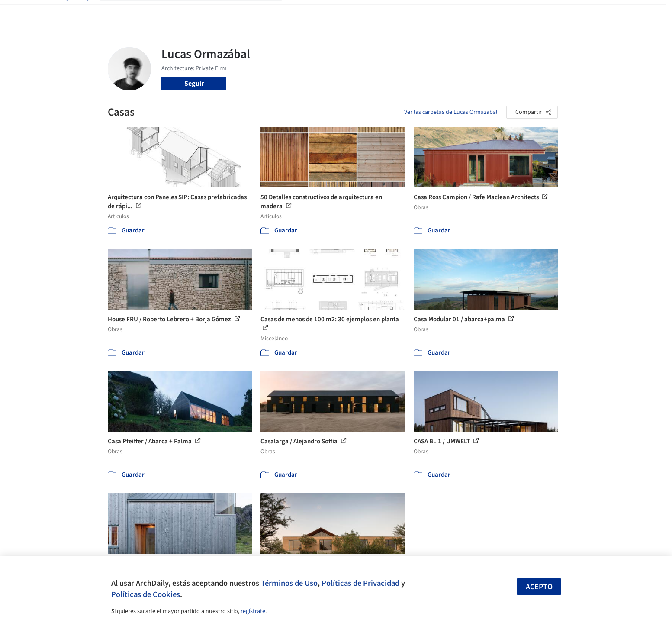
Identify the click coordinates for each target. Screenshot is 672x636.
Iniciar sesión (496, 12)
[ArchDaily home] (77, 12)
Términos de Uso (289, 583)
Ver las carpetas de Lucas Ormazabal (451, 112)
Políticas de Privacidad (360, 583)
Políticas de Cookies (146, 594)
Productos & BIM (376, 12)
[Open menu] (596, 12)
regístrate (253, 611)
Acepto (539, 587)
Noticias (420, 12)
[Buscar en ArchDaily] (198, 12)
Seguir (194, 84)
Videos (449, 12)
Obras (300, 12)
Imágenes (330, 12)
